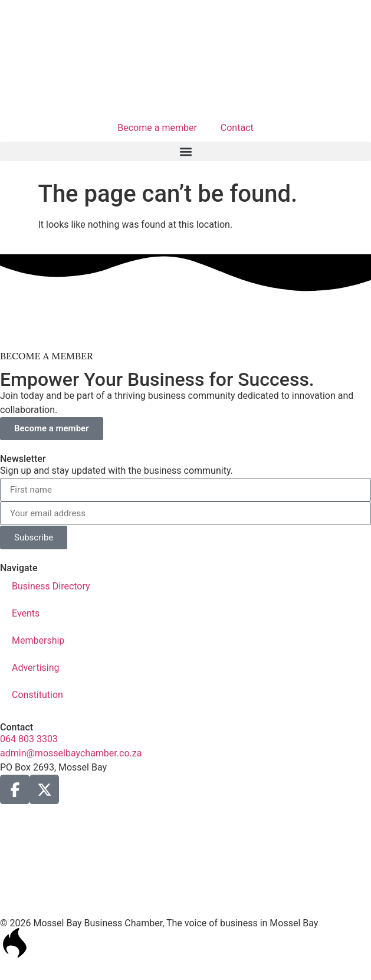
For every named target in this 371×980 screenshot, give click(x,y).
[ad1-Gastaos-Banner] (185, 330)
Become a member (157, 128)
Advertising (36, 668)
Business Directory (51, 586)
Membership (38, 640)
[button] (185, 151)
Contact (237, 128)
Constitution (37, 695)
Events (26, 613)
